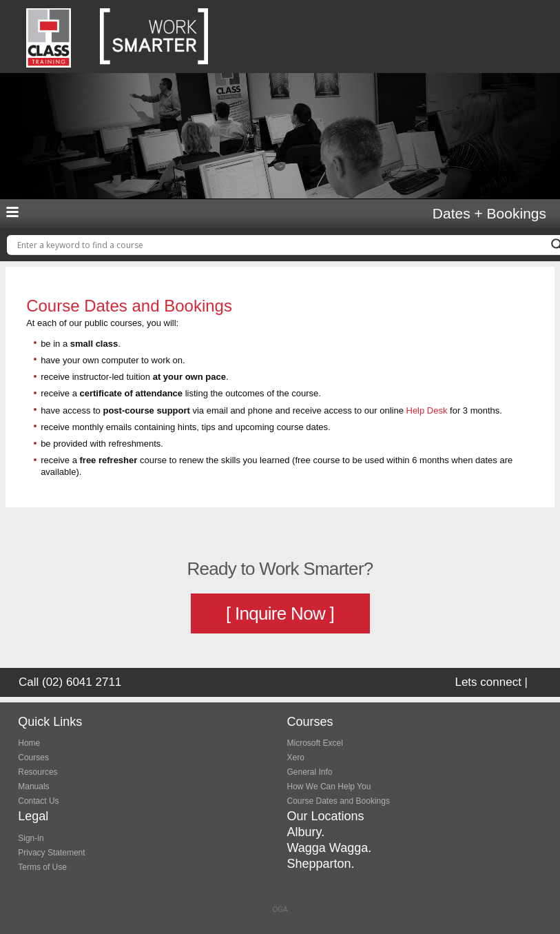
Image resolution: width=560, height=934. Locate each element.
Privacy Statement (51, 853)
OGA (280, 910)
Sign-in (31, 838)
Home (29, 743)
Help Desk (427, 410)
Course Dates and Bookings (339, 801)
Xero (296, 758)
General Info (310, 772)
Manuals (33, 786)
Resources (38, 772)
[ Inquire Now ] (280, 613)
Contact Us (38, 801)
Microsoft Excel (315, 743)
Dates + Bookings (489, 214)
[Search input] (281, 245)
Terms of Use (42, 867)
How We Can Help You (329, 786)
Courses (33, 758)
